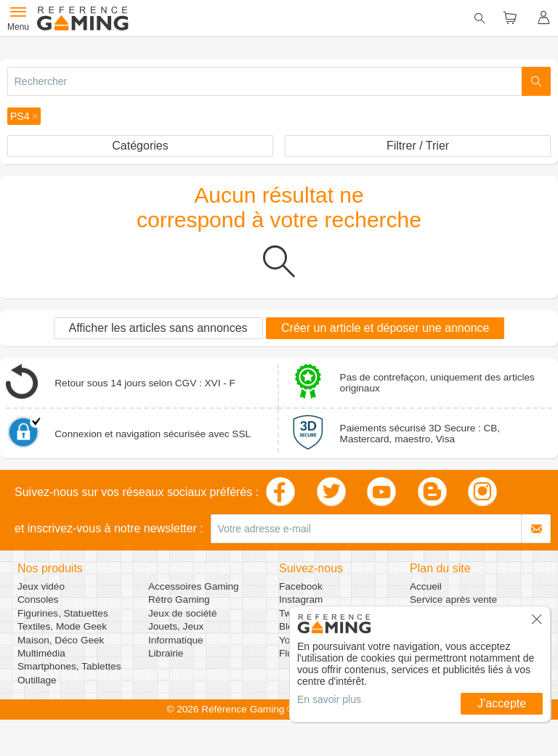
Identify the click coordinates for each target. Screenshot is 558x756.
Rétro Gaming (179, 599)
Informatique (176, 640)
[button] (24, 116)
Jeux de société (182, 613)
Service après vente (453, 599)
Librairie (166, 653)
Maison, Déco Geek (61, 640)
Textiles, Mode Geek (62, 626)
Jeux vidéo (41, 586)
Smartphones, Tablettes (69, 666)
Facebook (301, 586)
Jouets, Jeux (176, 626)
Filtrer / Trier (418, 146)
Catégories (140, 146)
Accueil (426, 586)
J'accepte (502, 703)
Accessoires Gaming (194, 586)
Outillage (37, 680)
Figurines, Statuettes (63, 613)
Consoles (38, 599)
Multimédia (41, 653)
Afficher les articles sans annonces (158, 328)
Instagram (301, 599)
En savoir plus (329, 699)
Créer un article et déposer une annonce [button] (385, 328)
